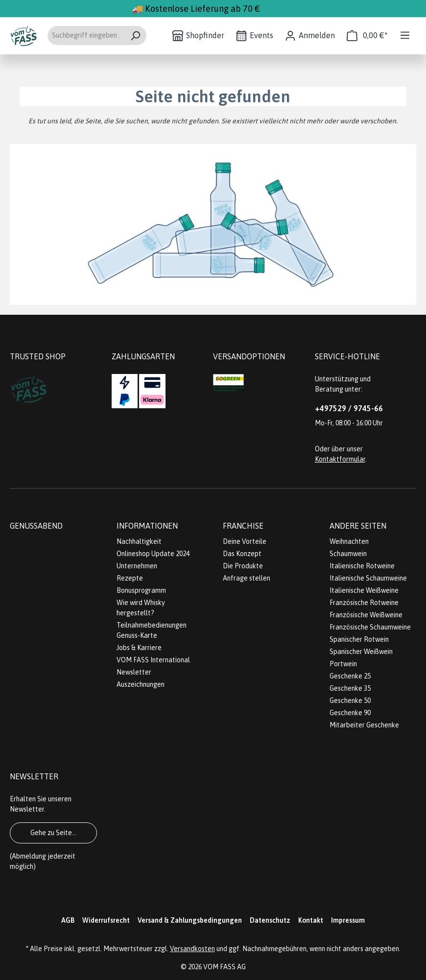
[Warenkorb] (367, 35)
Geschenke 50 (350, 700)
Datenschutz (270, 920)
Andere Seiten (358, 526)
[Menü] (405, 35)
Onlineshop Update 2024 (153, 554)
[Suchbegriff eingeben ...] (86, 35)
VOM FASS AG (225, 967)
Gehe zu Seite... (53, 833)
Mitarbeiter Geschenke (364, 725)
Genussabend (36, 526)
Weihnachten (349, 541)
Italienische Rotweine (362, 566)
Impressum (348, 920)
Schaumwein (348, 554)
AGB (68, 920)
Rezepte (130, 578)
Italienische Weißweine (364, 590)
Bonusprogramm (141, 590)
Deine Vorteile (245, 541)
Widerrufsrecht (106, 920)
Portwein (343, 664)
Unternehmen (137, 566)
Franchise (243, 526)
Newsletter (134, 672)
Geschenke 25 (350, 676)
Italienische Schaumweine (368, 578)
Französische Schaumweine (370, 627)
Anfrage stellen (247, 578)
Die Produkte (243, 566)
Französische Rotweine (364, 603)
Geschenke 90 (350, 713)
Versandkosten (192, 949)
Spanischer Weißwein (361, 652)
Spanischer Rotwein (359, 639)
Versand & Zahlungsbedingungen (190, 920)
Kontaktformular (340, 459)
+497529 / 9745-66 (349, 408)
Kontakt (311, 920)
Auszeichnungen (141, 684)
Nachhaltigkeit (139, 541)
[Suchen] (135, 35)
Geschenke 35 (350, 688)
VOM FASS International (153, 660)
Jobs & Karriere (139, 648)
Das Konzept (242, 554)
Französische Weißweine (366, 615)
